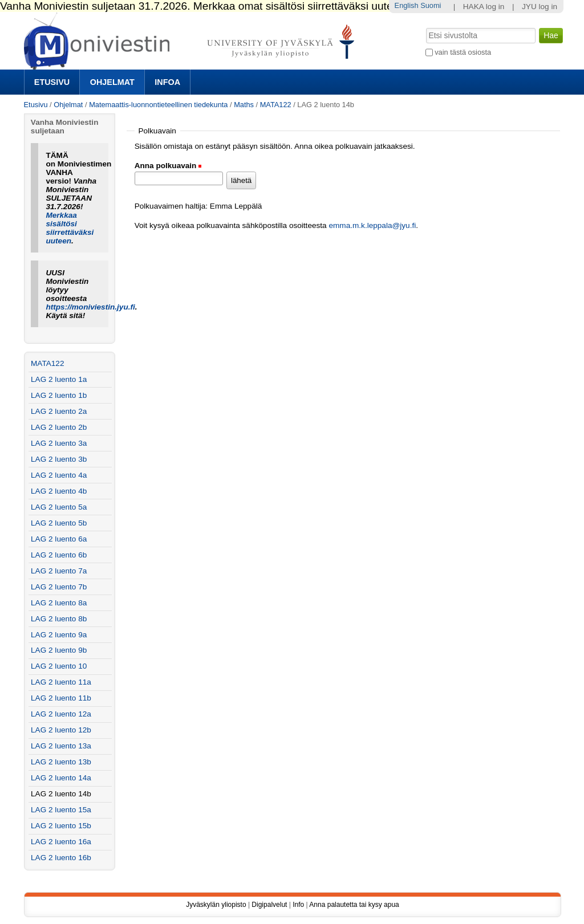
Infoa (167, 82)
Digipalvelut (269, 905)
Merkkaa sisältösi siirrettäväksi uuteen (70, 228)
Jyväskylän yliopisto (216, 905)
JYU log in (540, 7)
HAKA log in (484, 7)
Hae (425, 27)
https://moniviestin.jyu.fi (90, 307)
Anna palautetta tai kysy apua (354, 905)
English (407, 5)
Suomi (431, 5)
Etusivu (52, 82)
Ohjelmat (112, 82)
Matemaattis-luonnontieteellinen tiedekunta (158, 105)
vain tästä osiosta (463, 52)
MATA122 (276, 105)
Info (298, 905)
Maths (244, 105)
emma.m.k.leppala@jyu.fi (372, 225)
